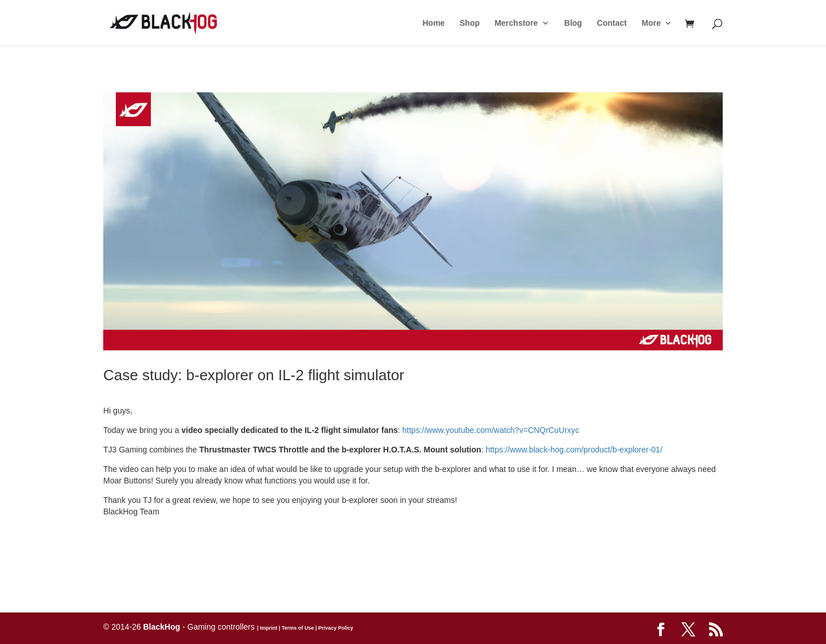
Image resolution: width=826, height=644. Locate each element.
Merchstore (516, 23)
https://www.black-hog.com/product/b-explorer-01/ (574, 450)
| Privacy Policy (334, 628)
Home (433, 23)
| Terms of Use (295, 628)
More (651, 23)
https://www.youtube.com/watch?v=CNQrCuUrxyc (491, 430)
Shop (470, 23)
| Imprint (267, 628)
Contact (612, 23)
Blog (573, 23)
